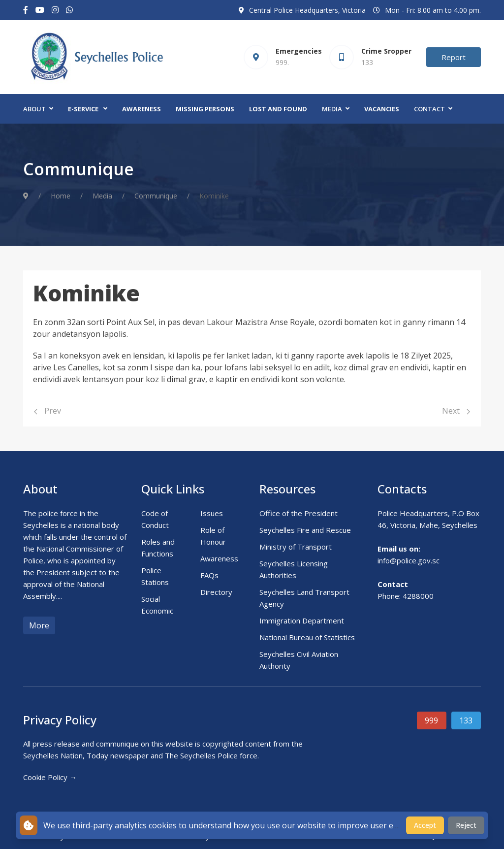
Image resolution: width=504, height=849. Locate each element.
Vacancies (382, 109)
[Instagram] (55, 10)
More (39, 625)
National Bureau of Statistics (307, 637)
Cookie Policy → (50, 777)
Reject (466, 825)
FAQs (209, 575)
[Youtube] (40, 10)
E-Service (83, 109)
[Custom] (69, 10)
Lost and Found (278, 109)
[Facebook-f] (26, 10)
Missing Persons (205, 109)
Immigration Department (302, 620)
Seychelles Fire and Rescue (305, 530)
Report (454, 57)
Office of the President (299, 513)
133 (466, 720)
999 (431, 720)
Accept (425, 825)
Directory (216, 592)
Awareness (142, 109)
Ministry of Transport (296, 547)
